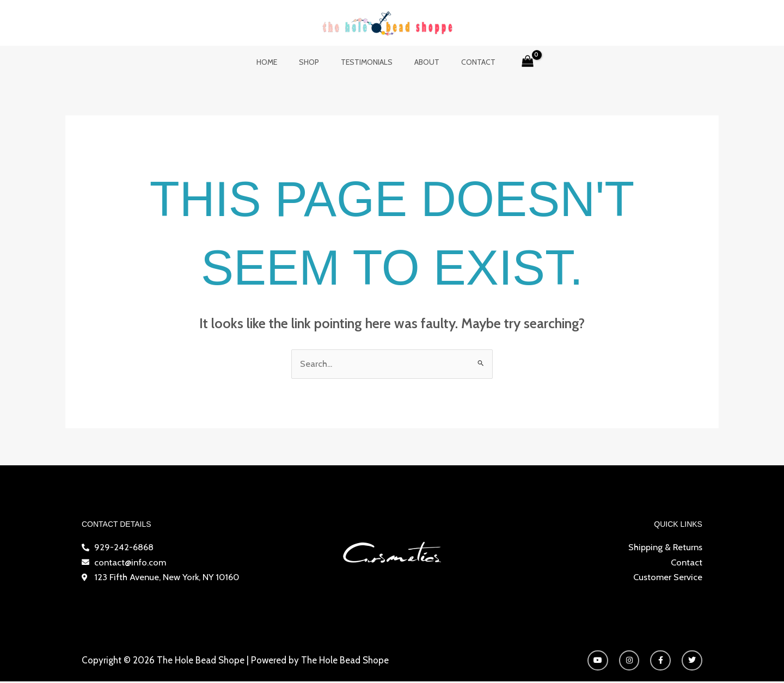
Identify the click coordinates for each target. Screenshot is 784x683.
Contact (465, 62)
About (420, 62)
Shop (316, 62)
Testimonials (367, 62)
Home (280, 62)
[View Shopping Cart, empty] (512, 62)
